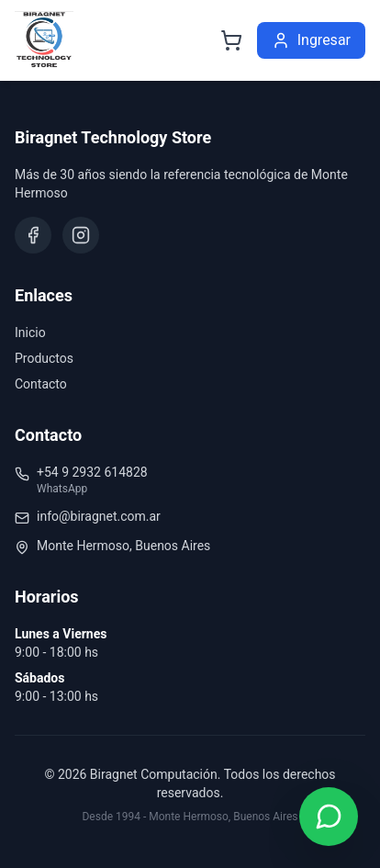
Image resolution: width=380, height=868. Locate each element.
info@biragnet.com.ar (99, 516)
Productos (44, 358)
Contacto (41, 384)
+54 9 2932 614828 (92, 472)
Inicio (30, 333)
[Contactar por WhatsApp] (329, 817)
